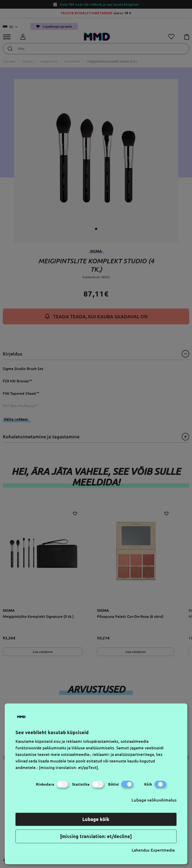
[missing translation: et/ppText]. (69, 767)
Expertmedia (163, 850)
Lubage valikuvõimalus (154, 800)
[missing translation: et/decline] (96, 836)
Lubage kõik (96, 819)
